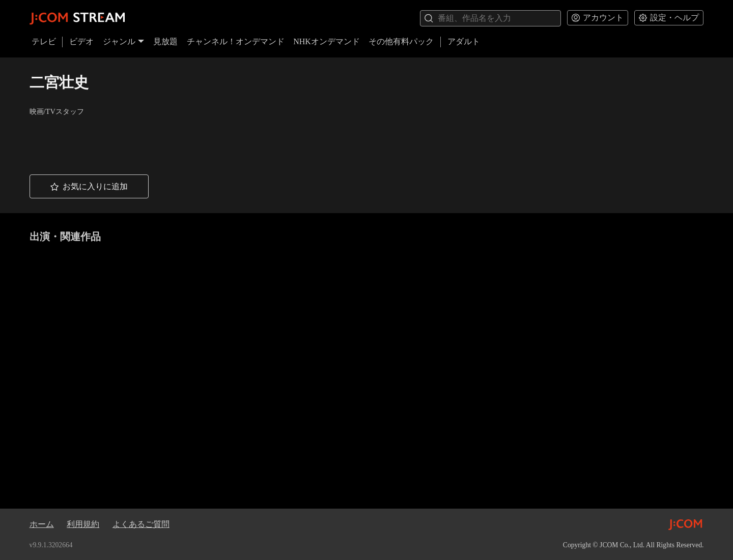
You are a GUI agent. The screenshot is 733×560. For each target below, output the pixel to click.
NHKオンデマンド (327, 41)
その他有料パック (401, 41)
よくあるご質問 (141, 524)
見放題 (165, 41)
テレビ (44, 41)
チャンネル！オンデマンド (236, 41)
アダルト (464, 41)
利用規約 (83, 524)
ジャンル (124, 41)
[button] (89, 186)
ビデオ (81, 41)
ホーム (42, 524)
